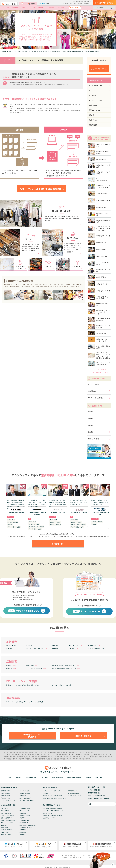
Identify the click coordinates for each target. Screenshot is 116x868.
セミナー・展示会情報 (74, 778)
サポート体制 (61, 7)
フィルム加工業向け (25, 816)
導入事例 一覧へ (58, 544)
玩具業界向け (23, 832)
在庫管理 (91, 418)
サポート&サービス (32, 778)
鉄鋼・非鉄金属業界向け (26, 798)
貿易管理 (91, 432)
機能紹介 (19, 778)
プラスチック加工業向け (26, 827)
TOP (3, 7)
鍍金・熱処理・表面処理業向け (28, 825)
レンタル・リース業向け (7, 816)
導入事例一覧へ (103, 370)
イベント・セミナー (67, 4)
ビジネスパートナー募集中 (97, 796)
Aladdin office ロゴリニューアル (99, 798)
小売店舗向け (92, 391)
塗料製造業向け (24, 823)
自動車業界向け (5, 832)
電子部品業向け (5, 827)
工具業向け (4, 825)
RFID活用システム (73, 791)
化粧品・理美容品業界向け (8, 820)
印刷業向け (22, 818)
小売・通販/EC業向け (7, 813)
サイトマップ (99, 778)
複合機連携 (22, 835)
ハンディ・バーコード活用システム (52, 791)
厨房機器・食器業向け (7, 830)
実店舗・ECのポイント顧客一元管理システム (54, 798)
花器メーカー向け (24, 811)
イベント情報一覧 (94, 790)
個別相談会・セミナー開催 (97, 787)
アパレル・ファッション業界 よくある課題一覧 (73, 51)
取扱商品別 (15, 7)
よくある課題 (50, 7)
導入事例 (41, 7)
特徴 (8, 7)
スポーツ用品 (93, 105)
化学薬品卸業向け (24, 820)
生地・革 (92, 115)
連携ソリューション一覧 (75, 796)
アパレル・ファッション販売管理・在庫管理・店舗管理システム (46, 51)
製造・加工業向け (6, 811)
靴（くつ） (92, 90)
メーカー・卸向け (93, 384)
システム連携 (32, 7)
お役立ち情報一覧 (58, 778)
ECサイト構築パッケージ (75, 793)
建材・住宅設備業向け (7, 818)
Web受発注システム (48, 793)
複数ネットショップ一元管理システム (52, 796)
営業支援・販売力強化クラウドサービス (53, 816)
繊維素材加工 (93, 125)
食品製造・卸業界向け (25, 793)
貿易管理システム (6, 798)
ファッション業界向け (25, 791)
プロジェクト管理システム (8, 800)
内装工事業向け (24, 830)
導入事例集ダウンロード (100, 372)
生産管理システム (6, 796)
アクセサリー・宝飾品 (96, 100)
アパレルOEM (93, 120)
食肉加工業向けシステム (49, 818)
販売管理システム (6, 791)
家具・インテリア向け (7, 823)
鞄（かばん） (93, 95)
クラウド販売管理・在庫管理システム (52, 808)
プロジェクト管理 (93, 439)
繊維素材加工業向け (6, 835)
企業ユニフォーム (94, 110)
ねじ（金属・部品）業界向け (27, 800)
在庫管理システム (6, 793)
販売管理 (91, 412)
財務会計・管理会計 (48, 813)
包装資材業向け (24, 813)
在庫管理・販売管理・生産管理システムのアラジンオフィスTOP (16, 51)
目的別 (23, 7)
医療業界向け (23, 796)
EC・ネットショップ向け (96, 398)
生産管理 (91, 425)
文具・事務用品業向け (25, 808)
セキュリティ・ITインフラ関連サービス (53, 811)
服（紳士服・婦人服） (96, 85)
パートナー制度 (78, 4)
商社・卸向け (4, 808)
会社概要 (87, 4)
